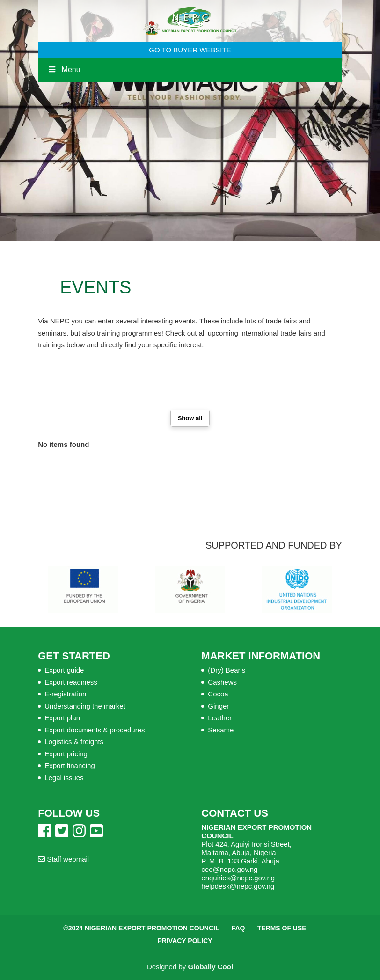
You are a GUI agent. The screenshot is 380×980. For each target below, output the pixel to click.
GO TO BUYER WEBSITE (190, 50)
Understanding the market (85, 706)
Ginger (218, 706)
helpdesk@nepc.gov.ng (238, 886)
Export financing (70, 765)
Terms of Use (282, 928)
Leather (220, 718)
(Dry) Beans (227, 670)
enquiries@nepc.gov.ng (238, 878)
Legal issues (64, 778)
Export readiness (71, 682)
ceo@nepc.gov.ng (229, 869)
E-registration (65, 694)
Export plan (62, 718)
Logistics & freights (74, 742)
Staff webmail (63, 859)
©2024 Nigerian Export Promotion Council (141, 928)
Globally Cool (210, 967)
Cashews (222, 682)
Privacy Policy (185, 941)
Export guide (64, 670)
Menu (64, 69)
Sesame (221, 730)
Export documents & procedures (95, 730)
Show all (190, 418)
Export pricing (66, 754)
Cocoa (218, 694)
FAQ (238, 928)
